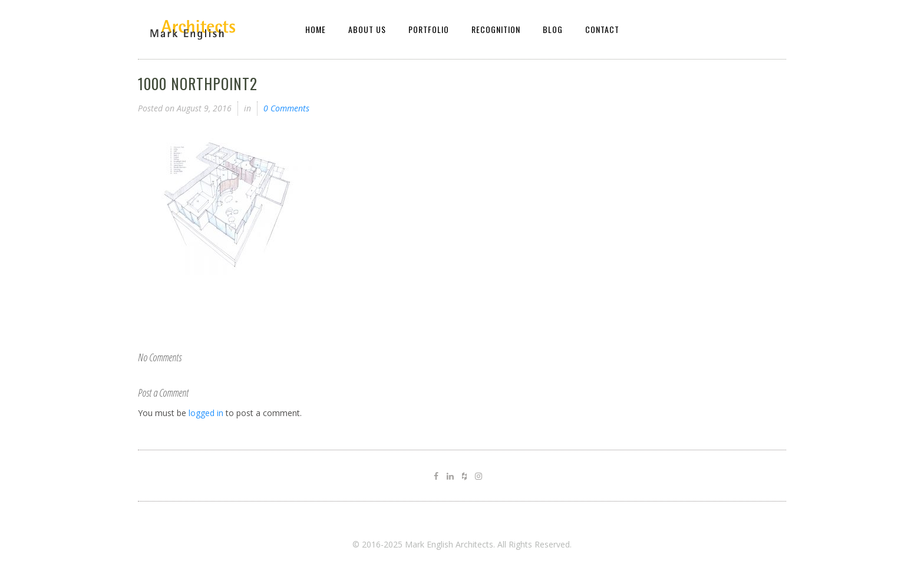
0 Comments (286, 108)
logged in (206, 413)
